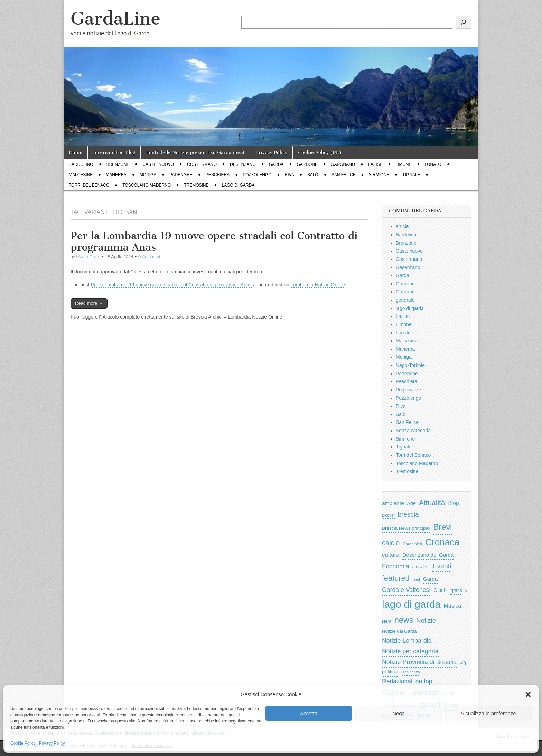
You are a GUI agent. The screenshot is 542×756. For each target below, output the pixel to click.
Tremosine (196, 185)
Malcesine (81, 175)
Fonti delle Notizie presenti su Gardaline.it (195, 153)
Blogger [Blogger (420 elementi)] (388, 515)
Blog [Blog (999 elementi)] (453, 503)
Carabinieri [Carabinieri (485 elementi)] (412, 544)
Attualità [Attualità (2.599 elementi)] (432, 503)
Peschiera (218, 175)
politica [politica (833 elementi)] (390, 672)
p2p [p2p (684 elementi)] (464, 663)
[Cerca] (464, 22)
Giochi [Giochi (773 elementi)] (440, 590)
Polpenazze (408, 390)
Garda (276, 164)
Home (76, 153)
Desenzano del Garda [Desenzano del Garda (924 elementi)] (428, 555)
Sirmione (379, 175)
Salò (313, 175)
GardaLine (115, 18)
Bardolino (81, 164)
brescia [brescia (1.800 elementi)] (408, 514)
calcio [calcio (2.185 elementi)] (391, 543)
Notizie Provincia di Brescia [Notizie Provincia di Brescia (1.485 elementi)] (419, 662)
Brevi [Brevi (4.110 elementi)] (443, 527)
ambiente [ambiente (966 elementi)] (393, 503)
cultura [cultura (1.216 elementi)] (391, 555)
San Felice (344, 175)
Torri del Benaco (89, 185)
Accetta (309, 713)
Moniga (148, 175)
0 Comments (150, 257)
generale (405, 300)
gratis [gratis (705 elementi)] (456, 590)
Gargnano (343, 164)
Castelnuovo (158, 164)
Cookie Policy (23, 743)
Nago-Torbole (410, 365)
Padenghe (181, 175)
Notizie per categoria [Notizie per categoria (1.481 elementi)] (410, 651)
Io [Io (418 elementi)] (467, 590)
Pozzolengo (257, 175)
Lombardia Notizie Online (318, 285)
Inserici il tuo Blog (114, 153)
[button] (528, 694)
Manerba (116, 175)
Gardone (307, 164)
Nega (399, 713)
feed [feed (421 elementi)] (416, 579)
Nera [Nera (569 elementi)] (387, 621)
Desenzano (243, 164)
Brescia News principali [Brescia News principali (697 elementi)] (406, 528)
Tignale (411, 175)
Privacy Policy (52, 743)
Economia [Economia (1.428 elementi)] (396, 566)
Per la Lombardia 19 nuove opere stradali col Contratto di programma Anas (214, 242)
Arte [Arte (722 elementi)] (412, 504)
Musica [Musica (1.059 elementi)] (452, 606)
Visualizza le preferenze (489, 713)
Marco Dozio (88, 257)
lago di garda (238, 185)
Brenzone (118, 164)
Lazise (375, 164)
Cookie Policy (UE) (320, 153)
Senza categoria (413, 431)
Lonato (433, 164)
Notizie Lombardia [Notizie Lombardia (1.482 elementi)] (407, 641)
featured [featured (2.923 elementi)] (396, 578)
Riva (289, 175)
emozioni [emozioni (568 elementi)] (421, 567)
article (402, 226)
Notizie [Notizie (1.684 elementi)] (426, 620)
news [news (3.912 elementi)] (404, 620)
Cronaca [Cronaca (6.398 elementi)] (442, 542)
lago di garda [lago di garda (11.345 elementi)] (411, 604)
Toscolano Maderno (147, 185)
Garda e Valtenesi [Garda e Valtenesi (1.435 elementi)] (406, 590)
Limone (404, 164)
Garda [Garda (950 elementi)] (431, 579)
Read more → (89, 303)
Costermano (202, 164)
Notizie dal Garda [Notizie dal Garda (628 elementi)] (399, 631)
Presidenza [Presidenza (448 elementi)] (410, 672)
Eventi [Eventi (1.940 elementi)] (442, 566)
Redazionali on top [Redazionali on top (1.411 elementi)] (407, 681)
